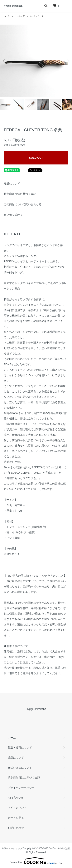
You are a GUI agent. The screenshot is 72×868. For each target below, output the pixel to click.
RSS (10, 798)
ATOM (19, 798)
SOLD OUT (36, 158)
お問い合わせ (16, 828)
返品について (12, 183)
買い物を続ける (13, 215)
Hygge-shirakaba (13, 6)
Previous (4, 61)
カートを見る (16, 818)
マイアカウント (17, 808)
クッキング (20, 16)
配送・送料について (20, 747)
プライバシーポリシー (21, 788)
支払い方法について (20, 768)
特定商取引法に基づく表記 (20, 194)
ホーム (7, 16)
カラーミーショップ (12, 848)
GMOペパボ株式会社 (60, 848)
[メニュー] (66, 6)
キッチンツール (37, 16)
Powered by (36, 861)
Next (68, 61)
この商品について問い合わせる (23, 204)
